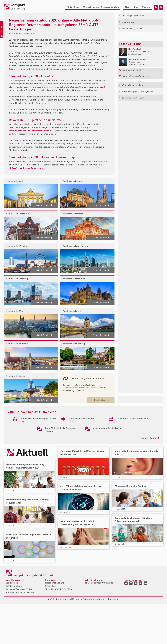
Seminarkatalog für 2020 (93, 87)
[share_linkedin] (2, 36)
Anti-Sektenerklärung (67, 599)
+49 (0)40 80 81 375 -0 (21, 589)
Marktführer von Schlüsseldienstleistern (30, 131)
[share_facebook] (2, 28)
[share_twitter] (2, 32)
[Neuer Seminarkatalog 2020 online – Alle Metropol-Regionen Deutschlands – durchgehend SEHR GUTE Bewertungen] (156, 7)
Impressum (113, 599)
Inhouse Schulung (110, 7)
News (127, 7)
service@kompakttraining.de (99, 583)
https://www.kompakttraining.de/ (27, 168)
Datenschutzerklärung (93, 599)
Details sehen (101, 400)
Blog (136, 7)
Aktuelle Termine (44, 205)
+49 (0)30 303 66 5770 (60, 589)
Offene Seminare (90, 7)
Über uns (146, 7)
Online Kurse (73, 7)
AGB (51, 599)
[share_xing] (2, 23)
